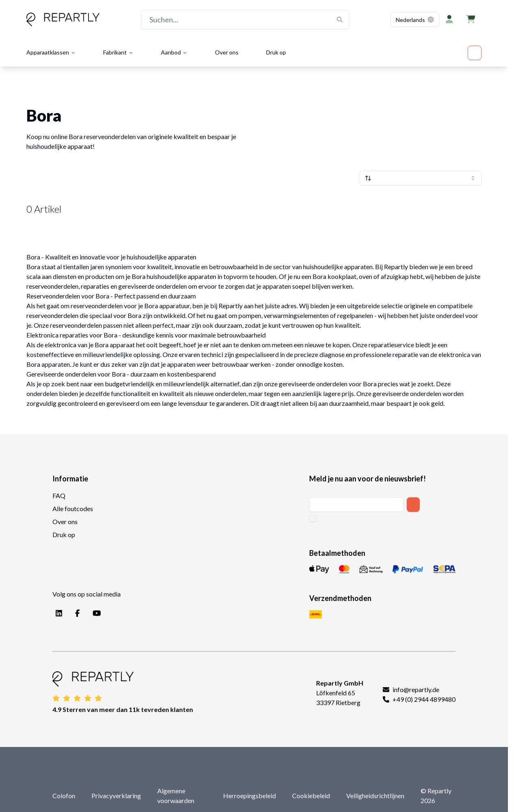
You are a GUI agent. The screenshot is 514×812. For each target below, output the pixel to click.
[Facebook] (76, 614)
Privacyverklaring (116, 796)
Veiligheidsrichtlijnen (375, 796)
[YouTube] (95, 614)
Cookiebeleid (311, 796)
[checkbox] (312, 518)
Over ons (227, 52)
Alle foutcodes (73, 508)
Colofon (64, 796)
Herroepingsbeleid (249, 796)
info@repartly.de (416, 689)
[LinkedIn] (57, 614)
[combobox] (415, 20)
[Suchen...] (245, 20)
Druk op (276, 52)
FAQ (59, 495)
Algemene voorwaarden (176, 796)
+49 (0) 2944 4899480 (424, 699)
